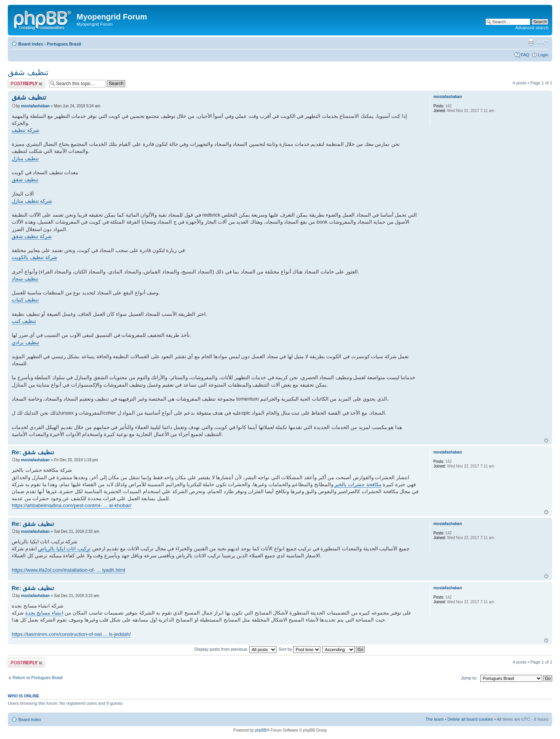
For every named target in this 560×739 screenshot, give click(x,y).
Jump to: (469, 678)
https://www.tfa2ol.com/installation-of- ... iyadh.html (68, 570)
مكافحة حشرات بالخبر (358, 484)
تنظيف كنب (24, 321)
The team (434, 719)
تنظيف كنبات (25, 300)
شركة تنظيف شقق (32, 236)
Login (543, 55)
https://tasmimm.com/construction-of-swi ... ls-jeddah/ (71, 634)
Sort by (299, 649)
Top (546, 440)
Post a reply (26, 83)
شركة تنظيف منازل (32, 201)
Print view (531, 42)
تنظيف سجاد (25, 279)
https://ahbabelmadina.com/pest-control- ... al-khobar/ (72, 505)
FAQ (525, 55)
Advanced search (532, 28)
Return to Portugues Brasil (38, 678)
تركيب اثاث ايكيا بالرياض (64, 549)
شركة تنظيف (25, 130)
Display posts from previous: (235, 649)
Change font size (543, 42)
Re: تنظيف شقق (33, 452)
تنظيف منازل (25, 158)
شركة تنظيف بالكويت (34, 257)
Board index (31, 44)
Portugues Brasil (64, 44)
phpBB (261, 730)
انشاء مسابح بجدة (44, 613)
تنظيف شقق (28, 72)
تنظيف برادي (25, 342)
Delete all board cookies (470, 719)
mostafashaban (35, 106)
